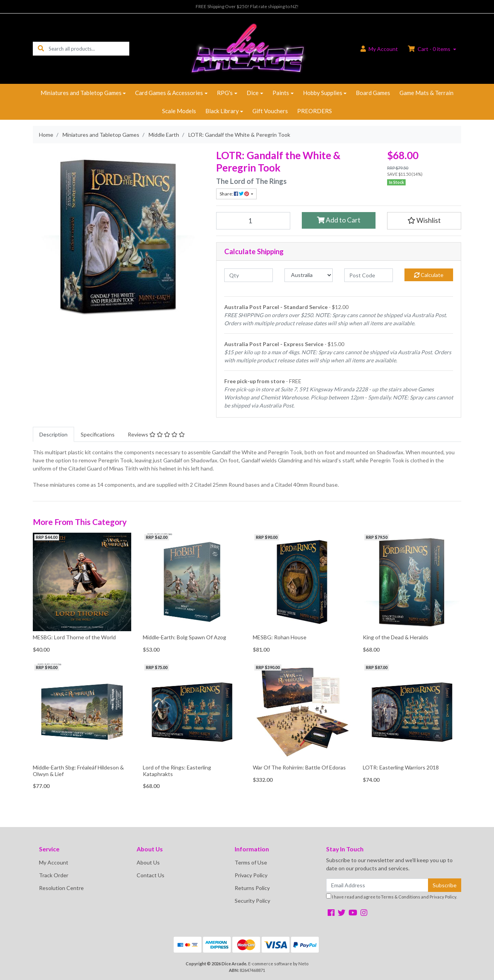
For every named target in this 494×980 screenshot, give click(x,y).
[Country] (309, 275)
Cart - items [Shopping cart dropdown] (430, 49)
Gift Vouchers (270, 111)
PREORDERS (315, 111)
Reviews (156, 434)
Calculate (429, 275)
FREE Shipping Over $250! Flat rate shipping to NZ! (247, 6)
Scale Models (179, 111)
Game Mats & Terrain (426, 93)
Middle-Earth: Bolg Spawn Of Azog (184, 637)
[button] (424, 221)
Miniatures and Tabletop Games (81, 93)
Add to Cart (339, 220)
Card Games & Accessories (169, 93)
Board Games (373, 93)
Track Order (54, 875)
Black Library (222, 111)
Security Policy (252, 901)
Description (53, 434)
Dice (253, 93)
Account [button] (379, 49)
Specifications (98, 434)
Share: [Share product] (235, 194)
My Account (54, 862)
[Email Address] (377, 885)
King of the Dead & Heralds (396, 637)
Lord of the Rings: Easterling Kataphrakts (177, 771)
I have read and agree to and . (392, 896)
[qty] (249, 275)
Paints (281, 93)
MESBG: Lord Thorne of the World (74, 637)
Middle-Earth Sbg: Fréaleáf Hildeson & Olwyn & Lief (78, 771)
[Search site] (41, 48)
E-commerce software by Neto (278, 964)
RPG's (225, 93)
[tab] (53, 434)
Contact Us (151, 875)
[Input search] (89, 48)
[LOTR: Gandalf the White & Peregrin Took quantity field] (253, 221)
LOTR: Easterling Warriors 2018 (401, 767)
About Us (148, 862)
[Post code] (369, 275)
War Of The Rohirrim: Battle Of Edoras (299, 767)
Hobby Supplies (323, 93)
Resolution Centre (61, 888)
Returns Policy (252, 888)
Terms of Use (251, 862)
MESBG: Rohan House (280, 637)
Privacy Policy (251, 875)
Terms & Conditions (401, 897)
